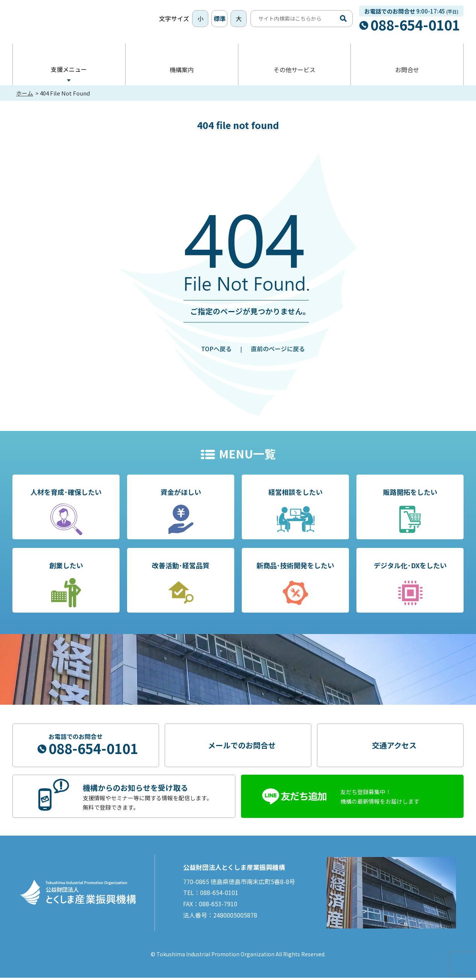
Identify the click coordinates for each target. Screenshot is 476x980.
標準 (220, 20)
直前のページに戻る (278, 351)
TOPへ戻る (216, 351)
